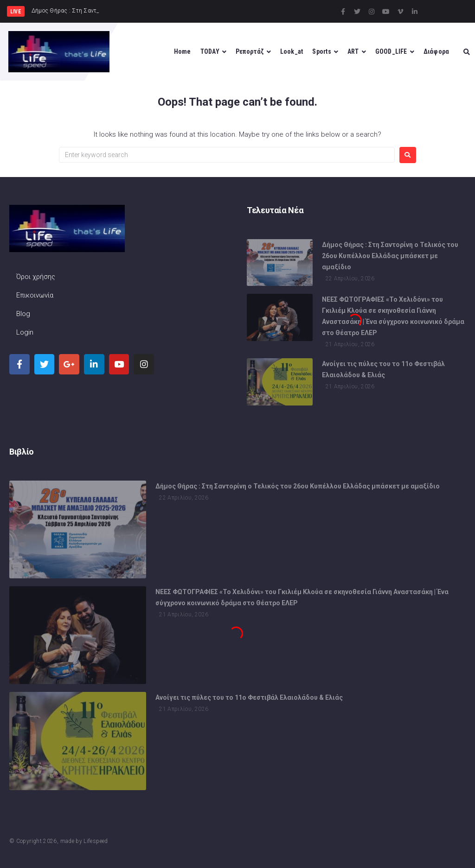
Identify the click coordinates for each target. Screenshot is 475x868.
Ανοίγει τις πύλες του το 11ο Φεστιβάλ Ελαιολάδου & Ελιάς (249, 700)
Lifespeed (96, 841)
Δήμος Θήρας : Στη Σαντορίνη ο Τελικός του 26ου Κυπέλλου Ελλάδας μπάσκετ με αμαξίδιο (390, 257)
